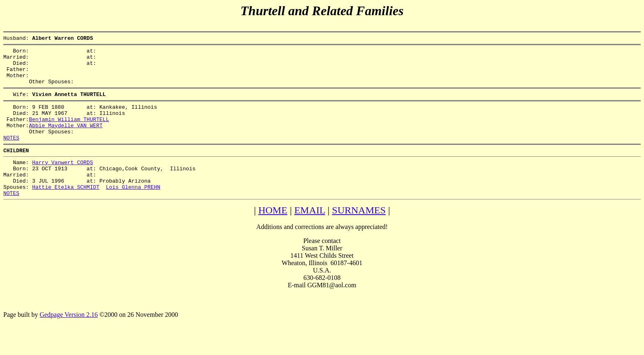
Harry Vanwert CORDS (62, 182)
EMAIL (309, 236)
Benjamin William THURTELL (69, 133)
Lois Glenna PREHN (133, 211)
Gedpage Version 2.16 (68, 340)
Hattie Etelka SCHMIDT (66, 211)
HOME (273, 236)
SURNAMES (359, 236)
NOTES (11, 155)
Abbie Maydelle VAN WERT (66, 140)
